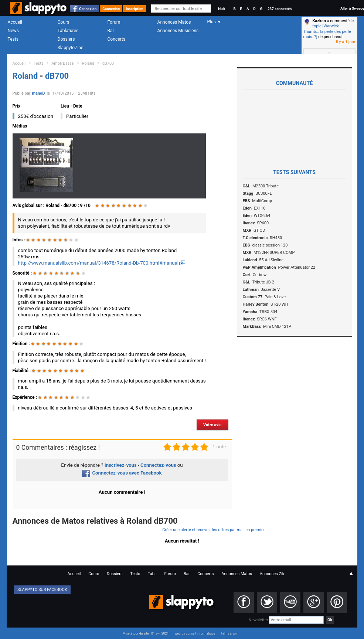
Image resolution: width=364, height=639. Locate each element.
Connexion (88, 9)
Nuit (221, 9)
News (13, 31)
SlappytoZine (71, 48)
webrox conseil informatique (195, 633)
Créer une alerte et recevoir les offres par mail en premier (213, 530)
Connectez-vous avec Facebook (122, 473)
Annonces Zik (272, 574)
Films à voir (229, 633)
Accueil (15, 22)
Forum (114, 22)
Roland (88, 63)
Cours (64, 22)
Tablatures (68, 31)
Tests (13, 39)
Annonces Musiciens (178, 31)
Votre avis (212, 425)
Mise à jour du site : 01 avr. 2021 (146, 633)
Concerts (117, 39)
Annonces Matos (174, 22)
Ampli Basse (62, 63)
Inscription (135, 9)
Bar (111, 31)
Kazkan (319, 21)
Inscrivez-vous (121, 465)
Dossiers (66, 39)
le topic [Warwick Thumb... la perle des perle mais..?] (329, 29)
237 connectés (280, 9)
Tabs (152, 574)
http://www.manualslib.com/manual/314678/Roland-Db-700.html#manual (98, 263)
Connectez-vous (158, 465)
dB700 (108, 63)
